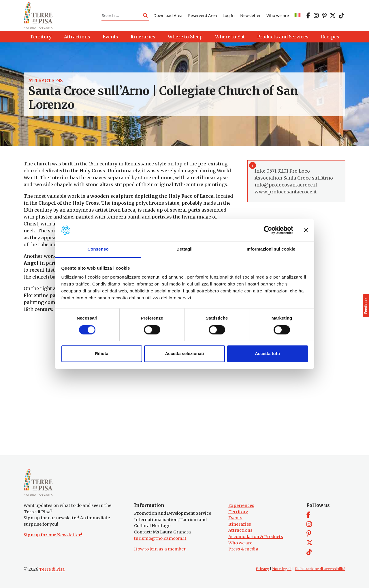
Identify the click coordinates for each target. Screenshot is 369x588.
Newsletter (250, 15)
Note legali (282, 569)
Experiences (241, 505)
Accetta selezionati (184, 354)
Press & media (243, 549)
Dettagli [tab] (184, 249)
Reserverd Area (203, 15)
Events (235, 518)
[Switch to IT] (298, 15)
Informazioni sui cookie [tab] (271, 249)
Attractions (45, 81)
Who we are (278, 15)
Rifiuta (102, 354)
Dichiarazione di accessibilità (320, 569)
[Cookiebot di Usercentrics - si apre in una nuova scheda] (268, 230)
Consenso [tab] (98, 249)
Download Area (168, 15)
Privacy (262, 569)
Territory (238, 512)
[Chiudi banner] (306, 230)
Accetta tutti (267, 354)
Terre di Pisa (52, 569)
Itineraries (240, 524)
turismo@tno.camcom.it (160, 538)
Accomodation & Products (256, 537)
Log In (228, 15)
